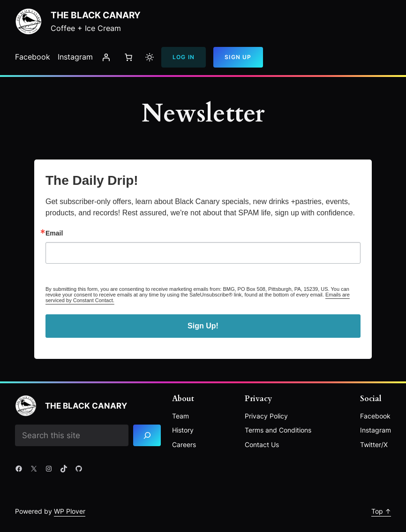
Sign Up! (203, 326)
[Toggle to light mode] (150, 57)
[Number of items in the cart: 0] (128, 57)
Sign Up (238, 57)
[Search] (147, 436)
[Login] (106, 57)
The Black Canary (96, 15)
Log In (184, 57)
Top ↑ (381, 511)
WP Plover (70, 511)
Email (54, 233)
